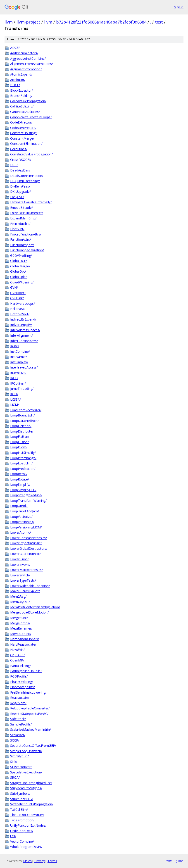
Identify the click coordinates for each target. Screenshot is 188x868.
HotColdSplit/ (20, 314)
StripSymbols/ (20, 793)
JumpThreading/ (22, 389)
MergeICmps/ (20, 623)
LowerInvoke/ (20, 565)
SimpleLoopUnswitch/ (26, 751)
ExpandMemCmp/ (23, 218)
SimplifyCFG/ (19, 756)
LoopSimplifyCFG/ (23, 490)
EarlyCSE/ (17, 197)
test (159, 22)
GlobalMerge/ (20, 266)
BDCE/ (15, 85)
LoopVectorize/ (21, 517)
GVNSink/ (17, 298)
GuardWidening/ (22, 282)
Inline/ (15, 346)
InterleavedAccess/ (24, 367)
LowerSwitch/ (20, 575)
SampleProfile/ (21, 724)
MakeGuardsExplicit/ (25, 591)
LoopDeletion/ (21, 426)
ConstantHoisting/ (23, 133)
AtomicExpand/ (21, 74)
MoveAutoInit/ (21, 634)
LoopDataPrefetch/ (24, 421)
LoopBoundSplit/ (23, 415)
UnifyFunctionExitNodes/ (28, 825)
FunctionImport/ (22, 245)
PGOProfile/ (19, 676)
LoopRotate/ (20, 479)
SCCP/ (15, 740)
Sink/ (14, 762)
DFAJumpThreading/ (25, 181)
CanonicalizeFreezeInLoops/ (31, 117)
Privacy (40, 861)
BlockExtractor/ (21, 90)
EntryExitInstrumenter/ (27, 213)
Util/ (13, 836)
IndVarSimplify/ (21, 325)
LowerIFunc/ (19, 559)
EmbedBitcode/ (21, 208)
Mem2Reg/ (18, 596)
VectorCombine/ (22, 841)
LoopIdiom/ (19, 447)
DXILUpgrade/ (20, 191)
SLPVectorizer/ (21, 767)
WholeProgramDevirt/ (26, 847)
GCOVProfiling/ (21, 256)
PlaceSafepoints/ (23, 687)
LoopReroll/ (19, 474)
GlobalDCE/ (19, 261)
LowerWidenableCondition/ (30, 586)
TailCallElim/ (19, 810)
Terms (52, 861)
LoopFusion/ (19, 442)
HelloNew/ (18, 309)
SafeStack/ (18, 719)
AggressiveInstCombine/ (28, 58)
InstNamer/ (19, 357)
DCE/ (14, 165)
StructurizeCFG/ (22, 799)
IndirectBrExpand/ (23, 319)
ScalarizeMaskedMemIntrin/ (31, 729)
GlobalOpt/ (18, 271)
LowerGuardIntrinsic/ (25, 554)
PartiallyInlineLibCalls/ (26, 671)
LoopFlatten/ (20, 436)
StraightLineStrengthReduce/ (31, 783)
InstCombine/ (20, 351)
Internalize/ (18, 373)
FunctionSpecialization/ (27, 250)
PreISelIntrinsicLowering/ (28, 692)
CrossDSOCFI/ (21, 160)
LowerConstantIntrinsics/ (29, 538)
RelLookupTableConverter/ (30, 708)
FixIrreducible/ (20, 224)
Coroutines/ (19, 149)
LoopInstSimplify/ (23, 453)
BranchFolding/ (21, 96)
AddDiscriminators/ (24, 53)
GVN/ (14, 287)
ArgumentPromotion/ (26, 69)
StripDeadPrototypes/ (26, 788)
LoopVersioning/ (22, 522)
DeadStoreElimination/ (27, 176)
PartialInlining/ (20, 666)
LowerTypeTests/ (23, 580)
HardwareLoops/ (23, 303)
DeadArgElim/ (20, 170)
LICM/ (15, 405)
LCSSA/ (15, 399)
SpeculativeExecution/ (26, 772)
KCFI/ (14, 394)
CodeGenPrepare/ (23, 128)
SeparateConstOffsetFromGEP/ (33, 746)
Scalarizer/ (18, 735)
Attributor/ (18, 80)
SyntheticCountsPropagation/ (32, 804)
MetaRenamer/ (21, 628)
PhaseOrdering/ (22, 682)
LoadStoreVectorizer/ (26, 410)
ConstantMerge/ (22, 138)
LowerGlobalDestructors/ (29, 548)
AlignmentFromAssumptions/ (32, 64)
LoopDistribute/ (22, 431)
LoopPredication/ (23, 469)
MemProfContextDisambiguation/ (35, 607)
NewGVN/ (17, 650)
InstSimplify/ (19, 362)
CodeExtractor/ (21, 122)
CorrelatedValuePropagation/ (31, 154)
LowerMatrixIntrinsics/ (26, 570)
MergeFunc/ (19, 618)
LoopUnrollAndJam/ (25, 511)
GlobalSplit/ (18, 277)
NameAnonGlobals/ (25, 639)
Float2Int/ (17, 229)
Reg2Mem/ (18, 703)
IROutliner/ (18, 383)
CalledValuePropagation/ (28, 101)
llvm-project (28, 22)
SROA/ (15, 777)
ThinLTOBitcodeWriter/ (27, 815)
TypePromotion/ (22, 820)
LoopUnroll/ (19, 506)
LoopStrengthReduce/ (26, 495)
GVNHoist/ (18, 293)
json (180, 861)
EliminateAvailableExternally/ (31, 202)
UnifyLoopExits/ (22, 831)
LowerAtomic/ (21, 532)
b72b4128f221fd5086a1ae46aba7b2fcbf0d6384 (101, 22)
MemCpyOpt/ (20, 602)
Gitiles (27, 861)
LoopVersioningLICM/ (26, 527)
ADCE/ (15, 48)
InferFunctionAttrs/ (24, 341)
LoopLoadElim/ (21, 463)
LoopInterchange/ (23, 458)
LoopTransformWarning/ (28, 501)
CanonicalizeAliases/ (25, 112)
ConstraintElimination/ (26, 144)
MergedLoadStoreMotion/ (29, 612)
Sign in (179, 7)
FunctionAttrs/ (21, 239)
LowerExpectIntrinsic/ (26, 543)
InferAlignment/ (21, 335)
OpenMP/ (17, 660)
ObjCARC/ (17, 655)
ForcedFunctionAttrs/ (26, 234)
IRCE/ (14, 378)
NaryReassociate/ (23, 644)
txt (169, 861)
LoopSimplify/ (20, 484)
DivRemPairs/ (20, 186)
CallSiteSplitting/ (22, 106)
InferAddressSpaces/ (25, 330)
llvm (9, 22)
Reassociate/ (20, 698)
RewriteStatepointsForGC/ (29, 714)
